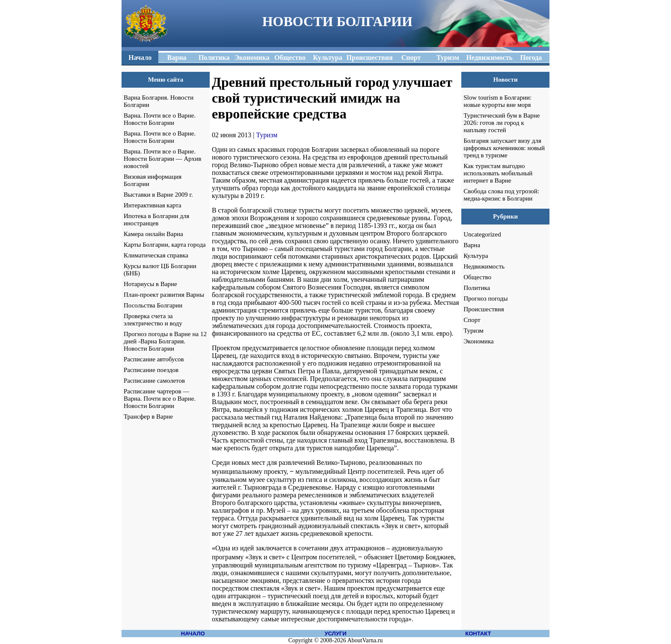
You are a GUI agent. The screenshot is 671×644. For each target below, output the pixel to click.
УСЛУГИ (335, 634)
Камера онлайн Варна (153, 234)
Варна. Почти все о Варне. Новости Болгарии (160, 119)
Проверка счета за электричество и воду (153, 320)
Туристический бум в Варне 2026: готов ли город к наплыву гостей (502, 123)
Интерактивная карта (153, 205)
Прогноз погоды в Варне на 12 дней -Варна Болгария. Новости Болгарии (165, 341)
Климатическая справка (156, 255)
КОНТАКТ (478, 634)
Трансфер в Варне (148, 417)
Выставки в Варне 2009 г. (158, 195)
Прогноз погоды (485, 298)
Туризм (267, 135)
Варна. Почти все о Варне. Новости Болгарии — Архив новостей (162, 159)
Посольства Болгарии (153, 305)
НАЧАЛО (193, 634)
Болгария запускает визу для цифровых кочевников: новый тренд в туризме (504, 148)
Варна (472, 245)
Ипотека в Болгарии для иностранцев (156, 220)
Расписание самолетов (154, 381)
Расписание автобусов (154, 359)
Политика (477, 288)
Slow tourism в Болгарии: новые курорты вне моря (497, 101)
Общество (477, 277)
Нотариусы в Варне (150, 284)
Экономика (478, 341)
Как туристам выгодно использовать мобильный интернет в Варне (498, 173)
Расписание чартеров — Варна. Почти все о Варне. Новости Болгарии (160, 399)
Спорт (472, 320)
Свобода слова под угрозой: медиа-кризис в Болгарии (501, 195)
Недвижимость (484, 266)
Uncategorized (482, 234)
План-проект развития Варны (164, 295)
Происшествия (484, 309)
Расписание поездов (151, 370)
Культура (476, 256)
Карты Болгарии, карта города (165, 245)
